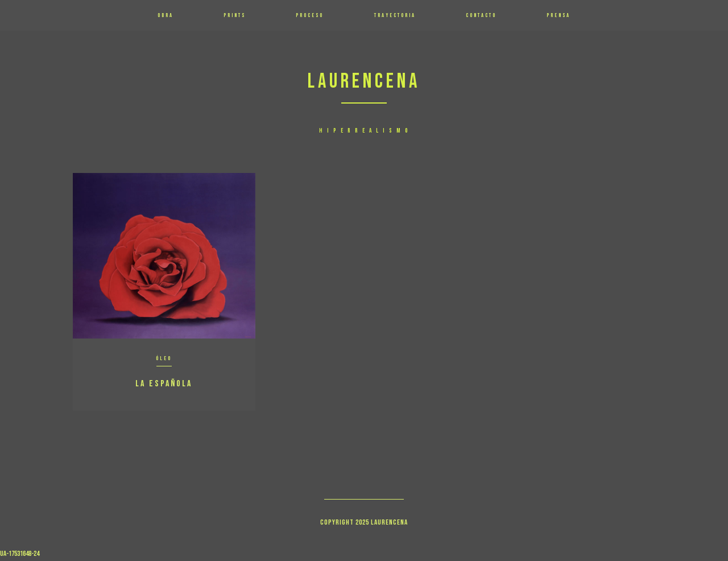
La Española (164, 384)
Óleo (164, 358)
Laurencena (364, 82)
